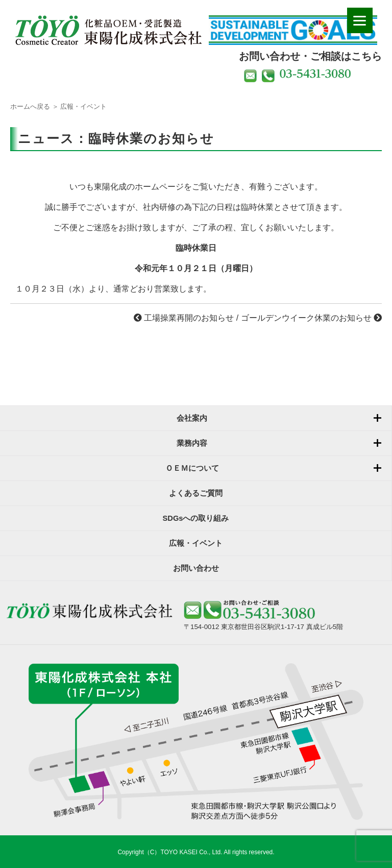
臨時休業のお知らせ (151, 139)
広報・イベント (83, 106)
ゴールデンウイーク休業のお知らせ (311, 318)
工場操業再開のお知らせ (184, 318)
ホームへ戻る (30, 106)
